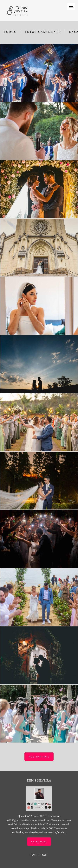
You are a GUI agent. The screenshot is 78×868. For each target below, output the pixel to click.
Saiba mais (39, 834)
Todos (10, 32)
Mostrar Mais (39, 757)
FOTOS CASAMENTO (43, 32)
